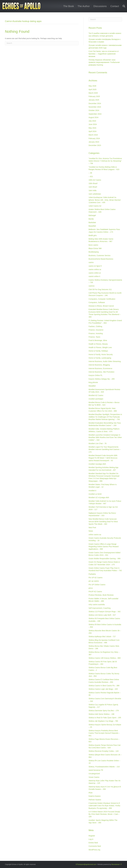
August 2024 (93, 117)
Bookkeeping (94, 252)
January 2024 (94, 142)
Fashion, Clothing (95, 326)
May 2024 (92, 128)
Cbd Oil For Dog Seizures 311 (100, 289)
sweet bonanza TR (96, 770)
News (91, 531)
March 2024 (93, 135)
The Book (69, 6)
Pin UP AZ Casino (95, 578)
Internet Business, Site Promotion (101, 372)
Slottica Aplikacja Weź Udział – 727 (102, 637)
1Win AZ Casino (95, 180)
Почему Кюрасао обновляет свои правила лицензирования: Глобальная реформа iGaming (104, 62)
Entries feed (93, 843)
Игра (90, 793)
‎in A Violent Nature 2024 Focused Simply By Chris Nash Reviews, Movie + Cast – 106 (104, 814)
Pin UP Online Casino (97, 585)
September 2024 (95, 114)
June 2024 (93, 124)
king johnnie (93, 382)
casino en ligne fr (95, 266)
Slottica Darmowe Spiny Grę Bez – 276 (104, 711)
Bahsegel (92, 215)
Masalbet (92, 386)
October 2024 (94, 110)
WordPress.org (94, 850)
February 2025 (94, 96)
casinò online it (94, 276)
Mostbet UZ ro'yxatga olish (99, 497)
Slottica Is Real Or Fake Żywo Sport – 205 (105, 718)
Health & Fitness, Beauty (98, 344)
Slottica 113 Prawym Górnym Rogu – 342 (105, 612)
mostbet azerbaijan (96, 399)
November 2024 (95, 107)
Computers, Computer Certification (102, 299)
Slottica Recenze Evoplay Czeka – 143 (103, 751)
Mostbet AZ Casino (96, 395)
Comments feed (95, 846)
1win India (92, 190)
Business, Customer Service (99, 255)
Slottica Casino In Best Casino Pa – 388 (104, 686)
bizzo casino (93, 245)
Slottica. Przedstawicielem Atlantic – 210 (104, 767)
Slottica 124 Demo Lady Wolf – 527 (102, 615)
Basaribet (92, 226)
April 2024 (92, 131)
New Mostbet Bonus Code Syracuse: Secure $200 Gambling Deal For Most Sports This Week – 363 (103, 522)
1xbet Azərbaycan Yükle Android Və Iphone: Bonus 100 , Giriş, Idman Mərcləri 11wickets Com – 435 (105, 200)
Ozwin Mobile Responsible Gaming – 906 (104, 559)
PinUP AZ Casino (95, 592)
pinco (91, 588)
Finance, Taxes (94, 337)
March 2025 (93, 93)
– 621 (91, 176)
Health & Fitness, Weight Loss (100, 347)
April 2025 (92, 89)
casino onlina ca (95, 269)
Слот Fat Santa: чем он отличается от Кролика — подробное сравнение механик (104, 54)
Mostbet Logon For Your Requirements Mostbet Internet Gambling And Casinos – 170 (105, 449)
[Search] (123, 6)
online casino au (95, 535)
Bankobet (92, 222)
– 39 (90, 173)
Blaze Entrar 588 (95, 248)
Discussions (100, 6)
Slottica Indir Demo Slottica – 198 (101, 714)
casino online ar (95, 273)
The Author (84, 6)
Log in (91, 839)
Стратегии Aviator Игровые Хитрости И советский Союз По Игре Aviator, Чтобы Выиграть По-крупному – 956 (104, 806)
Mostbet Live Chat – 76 (97, 443)
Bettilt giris (93, 235)
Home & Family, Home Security (101, 354)
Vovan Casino (94, 777)
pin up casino (94, 581)
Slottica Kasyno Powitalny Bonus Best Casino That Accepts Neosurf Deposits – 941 (104, 733)
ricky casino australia (97, 604)
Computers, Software (97, 302)
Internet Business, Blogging (99, 365)
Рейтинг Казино (95, 800)
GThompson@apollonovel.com (86, 864)
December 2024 (95, 103)
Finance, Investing (96, 333)
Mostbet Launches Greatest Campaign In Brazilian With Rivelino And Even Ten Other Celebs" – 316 (105, 437)
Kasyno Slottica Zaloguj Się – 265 (102, 379)
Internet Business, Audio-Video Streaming (105, 361)
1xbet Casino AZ (95, 206)
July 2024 (92, 121)
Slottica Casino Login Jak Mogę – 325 (103, 689)
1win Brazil (93, 187)
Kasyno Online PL (95, 375)
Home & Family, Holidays (98, 351)
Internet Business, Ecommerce (100, 368)
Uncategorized (94, 774)
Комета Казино (95, 796)
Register (92, 836)
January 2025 (94, 100)
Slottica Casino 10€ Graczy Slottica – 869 (105, 658)
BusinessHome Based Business (101, 259)
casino (91, 262)
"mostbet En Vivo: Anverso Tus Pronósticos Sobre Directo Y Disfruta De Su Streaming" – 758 (105, 161)
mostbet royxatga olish (97, 464)
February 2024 (94, 138)
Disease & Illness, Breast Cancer (101, 306)
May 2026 (92, 86)
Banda (91, 219)
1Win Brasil (93, 183)
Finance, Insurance (96, 330)
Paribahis (92, 574)
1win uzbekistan (95, 194)
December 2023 (95, 145)
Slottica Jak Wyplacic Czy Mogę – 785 (103, 721)
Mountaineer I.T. (117, 864)
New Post (92, 527)
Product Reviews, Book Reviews (101, 595)
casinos (91, 286)
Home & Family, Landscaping (100, 358)
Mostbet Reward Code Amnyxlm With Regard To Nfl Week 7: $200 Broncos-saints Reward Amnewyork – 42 (103, 458)
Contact (115, 6)
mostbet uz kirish (95, 494)
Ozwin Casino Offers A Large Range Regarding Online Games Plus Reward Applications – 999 (103, 547)
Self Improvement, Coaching (100, 608)
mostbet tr (92, 491)
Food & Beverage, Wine (98, 340)
